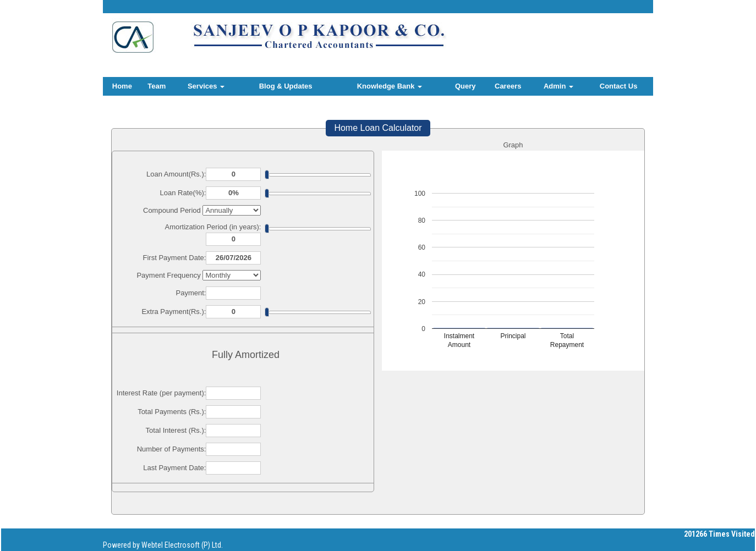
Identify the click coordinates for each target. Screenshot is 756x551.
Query (465, 86)
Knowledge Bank (390, 86)
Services (206, 86)
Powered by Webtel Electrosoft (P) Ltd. (163, 545)
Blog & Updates (286, 86)
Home (122, 86)
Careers (508, 86)
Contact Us (619, 86)
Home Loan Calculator (378, 128)
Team (157, 86)
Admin (558, 86)
